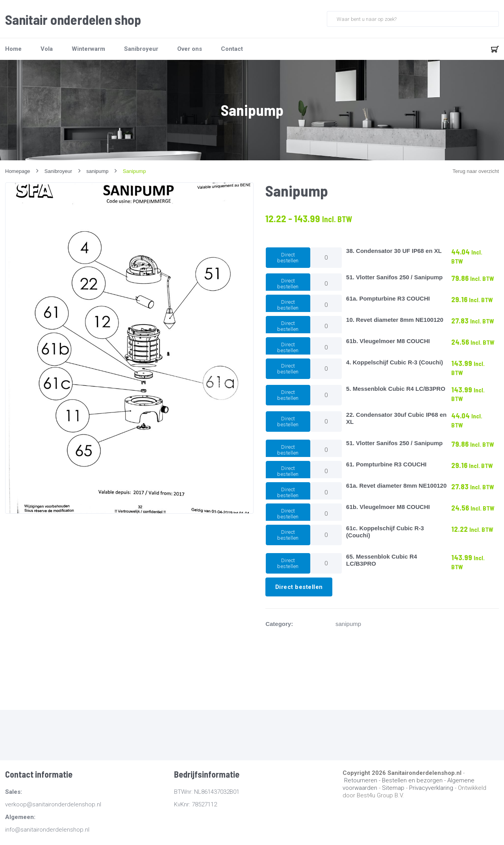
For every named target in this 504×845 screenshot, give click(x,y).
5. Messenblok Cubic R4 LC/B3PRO (396, 389)
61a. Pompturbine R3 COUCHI (388, 298)
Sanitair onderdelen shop (73, 20)
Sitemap (393, 788)
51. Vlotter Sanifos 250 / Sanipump (394, 277)
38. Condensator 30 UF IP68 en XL (394, 251)
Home (13, 49)
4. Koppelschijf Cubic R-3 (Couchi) (395, 362)
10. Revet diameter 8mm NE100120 (395, 320)
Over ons (190, 49)
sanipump (348, 624)
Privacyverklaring (431, 788)
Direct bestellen (299, 587)
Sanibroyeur (141, 49)
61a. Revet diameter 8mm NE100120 (396, 486)
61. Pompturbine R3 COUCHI (386, 464)
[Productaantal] (326, 258)
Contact (232, 49)
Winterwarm (88, 49)
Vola (47, 49)
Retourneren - (363, 780)
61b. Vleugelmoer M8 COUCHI (388, 341)
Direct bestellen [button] (288, 258)
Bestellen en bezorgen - (415, 780)
